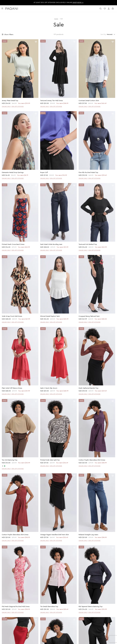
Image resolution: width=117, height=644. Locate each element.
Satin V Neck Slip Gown (49, 388)
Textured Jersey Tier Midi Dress (51, 101)
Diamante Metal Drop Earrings (13, 173)
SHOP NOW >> (78, 3)
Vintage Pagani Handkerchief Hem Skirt (55, 535)
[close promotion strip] (114, 2)
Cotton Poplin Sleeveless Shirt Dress (92, 460)
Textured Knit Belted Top (88, 244)
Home (56, 19)
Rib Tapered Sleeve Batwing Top (91, 607)
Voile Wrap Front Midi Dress (12, 316)
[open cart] (113, 9)
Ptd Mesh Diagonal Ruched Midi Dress (16, 607)
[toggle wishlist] (36, 42)
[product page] (20, 69)
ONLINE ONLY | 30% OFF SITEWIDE (13, 106)
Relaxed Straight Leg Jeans (88, 535)
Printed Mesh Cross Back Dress (13, 244)
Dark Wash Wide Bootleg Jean (51, 244)
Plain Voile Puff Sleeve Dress (12, 388)
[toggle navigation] (2, 9)
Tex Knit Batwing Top (10, 460)
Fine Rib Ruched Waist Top (88, 173)
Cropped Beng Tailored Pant (89, 316)
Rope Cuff (44, 173)
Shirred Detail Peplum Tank (50, 316)
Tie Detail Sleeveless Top (49, 607)
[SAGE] (5, 466)
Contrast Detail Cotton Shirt (89, 101)
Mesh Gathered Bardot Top (88, 388)
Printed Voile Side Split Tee (50, 460)
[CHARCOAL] (3, 466)
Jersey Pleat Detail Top (10, 101)
